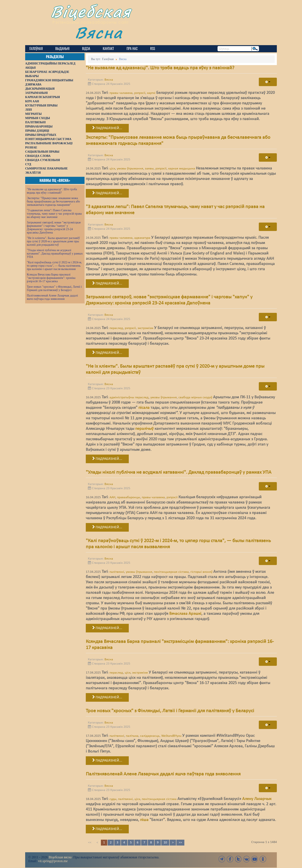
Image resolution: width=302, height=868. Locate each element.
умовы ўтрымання (130, 169)
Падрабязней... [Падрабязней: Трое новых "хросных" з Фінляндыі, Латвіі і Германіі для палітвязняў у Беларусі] (107, 760)
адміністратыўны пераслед (129, 397)
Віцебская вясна (60, 857)
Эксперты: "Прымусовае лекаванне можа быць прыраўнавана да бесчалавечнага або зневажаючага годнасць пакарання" (53, 201)
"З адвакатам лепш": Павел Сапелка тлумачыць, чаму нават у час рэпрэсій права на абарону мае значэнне (54, 214)
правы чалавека (121, 93)
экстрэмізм (145, 328)
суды (113, 799)
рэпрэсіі (140, 93)
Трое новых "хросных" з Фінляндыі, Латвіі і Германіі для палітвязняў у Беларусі (54, 288)
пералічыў (144, 429)
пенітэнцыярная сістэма (171, 572)
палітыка (132, 736)
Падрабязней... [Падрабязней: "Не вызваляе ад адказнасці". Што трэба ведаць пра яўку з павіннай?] (107, 128)
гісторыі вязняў (201, 572)
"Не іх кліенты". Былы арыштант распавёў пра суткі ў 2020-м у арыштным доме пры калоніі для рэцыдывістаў (53, 241)
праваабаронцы (129, 497)
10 (165, 843)
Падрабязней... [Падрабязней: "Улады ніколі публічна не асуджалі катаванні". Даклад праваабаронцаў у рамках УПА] (107, 527)
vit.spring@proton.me (53, 861)
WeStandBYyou (171, 736)
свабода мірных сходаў (195, 397)
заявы (149, 169)
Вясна (99, 32)
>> (180, 843)
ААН (112, 497)
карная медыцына (182, 169)
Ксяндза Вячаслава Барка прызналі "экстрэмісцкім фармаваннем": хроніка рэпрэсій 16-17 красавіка (51, 278)
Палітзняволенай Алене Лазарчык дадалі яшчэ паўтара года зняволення (52, 297)
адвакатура (142, 238)
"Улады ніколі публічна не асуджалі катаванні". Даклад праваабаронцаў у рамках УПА (55, 254)
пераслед (116, 328)
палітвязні (117, 572)
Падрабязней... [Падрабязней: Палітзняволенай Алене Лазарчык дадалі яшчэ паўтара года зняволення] (107, 829)
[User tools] (268, 82)
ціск (112, 169)
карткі (151, 93)
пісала (144, 408)
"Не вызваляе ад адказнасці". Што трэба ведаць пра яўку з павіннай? (52, 191)
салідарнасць (150, 736)
